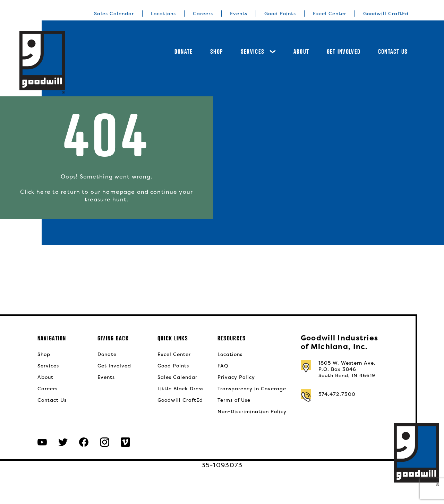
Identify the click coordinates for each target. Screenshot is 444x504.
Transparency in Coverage (252, 389)
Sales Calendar (114, 14)
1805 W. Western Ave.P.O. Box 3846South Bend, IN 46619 (347, 369)
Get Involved (344, 51)
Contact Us (393, 51)
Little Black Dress (181, 389)
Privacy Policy (236, 377)
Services (258, 51)
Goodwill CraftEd (386, 14)
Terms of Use (234, 400)
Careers (203, 14)
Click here (35, 192)
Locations (163, 14)
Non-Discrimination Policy (252, 411)
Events (239, 14)
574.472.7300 (337, 394)
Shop (217, 51)
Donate (184, 51)
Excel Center (330, 14)
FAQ (223, 366)
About (301, 51)
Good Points (280, 14)
